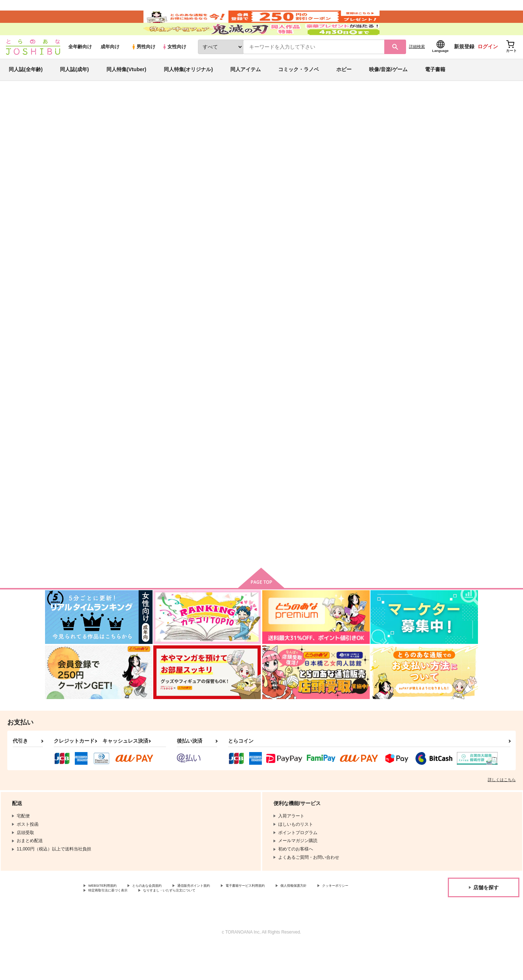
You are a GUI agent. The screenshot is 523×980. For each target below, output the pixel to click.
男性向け (143, 66)
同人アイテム (246, 89)
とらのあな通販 (59, 120)
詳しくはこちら (502, 812)
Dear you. (138, 522)
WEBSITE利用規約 (107, 919)
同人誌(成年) (74, 89)
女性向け (174, 66)
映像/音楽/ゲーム (388, 89)
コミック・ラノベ (299, 89)
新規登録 (464, 66)
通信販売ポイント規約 (218, 919)
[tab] (212, 230)
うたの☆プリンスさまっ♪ (436, 155)
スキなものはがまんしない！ (443, 348)
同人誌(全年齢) (26, 89)
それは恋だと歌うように (359, 155)
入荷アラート (369, 140)
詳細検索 (417, 66)
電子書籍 (435, 89)
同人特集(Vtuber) (126, 89)
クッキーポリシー (106, 925)
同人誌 (88, 120)
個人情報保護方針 (340, 919)
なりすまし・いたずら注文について (242, 925)
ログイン (488, 66)
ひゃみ (100, 155)
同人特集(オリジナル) (188, 89)
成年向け (110, 66)
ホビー (344, 89)
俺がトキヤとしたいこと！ (290, 155)
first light (351, 348)
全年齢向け (80, 66)
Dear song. (211, 522)
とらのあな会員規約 (161, 919)
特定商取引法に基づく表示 (165, 925)
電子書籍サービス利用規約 (281, 919)
